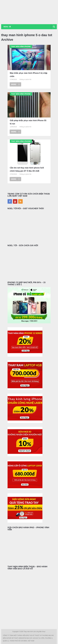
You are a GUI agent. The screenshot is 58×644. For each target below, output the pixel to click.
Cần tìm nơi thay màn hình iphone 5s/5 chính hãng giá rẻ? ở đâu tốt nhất (27, 169)
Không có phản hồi (25, 79)
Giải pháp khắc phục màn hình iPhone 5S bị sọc (28, 122)
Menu (6, 27)
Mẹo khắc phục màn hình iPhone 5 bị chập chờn (29, 75)
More (15, 84)
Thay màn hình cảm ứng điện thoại (35, 632)
